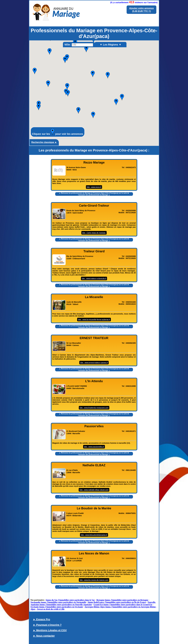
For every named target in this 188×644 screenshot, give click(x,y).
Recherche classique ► (44, 142)
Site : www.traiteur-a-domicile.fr (94, 278)
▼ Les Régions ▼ (111, 45)
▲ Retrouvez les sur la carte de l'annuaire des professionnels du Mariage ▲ (94, 194)
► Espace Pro (42, 619)
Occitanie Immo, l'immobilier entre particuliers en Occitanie (57, 607)
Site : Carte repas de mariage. (94, 233)
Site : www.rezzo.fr (94, 187)
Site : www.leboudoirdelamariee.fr (94, 535)
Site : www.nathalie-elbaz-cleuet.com (94, 490)
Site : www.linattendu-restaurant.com (94, 408)
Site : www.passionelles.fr (94, 447)
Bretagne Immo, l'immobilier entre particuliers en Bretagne (122, 600)
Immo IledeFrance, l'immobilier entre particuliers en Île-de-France (117, 602)
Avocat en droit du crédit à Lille (51, 609)
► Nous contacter (44, 636)
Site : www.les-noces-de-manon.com (94, 580)
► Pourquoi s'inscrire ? (47, 625)
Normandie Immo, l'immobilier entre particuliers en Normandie (58, 602)
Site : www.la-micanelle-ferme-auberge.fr (94, 320)
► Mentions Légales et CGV (50, 630)
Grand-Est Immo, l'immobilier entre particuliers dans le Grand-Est (123, 605)
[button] (48, 84)
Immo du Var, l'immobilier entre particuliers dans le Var (70, 600)
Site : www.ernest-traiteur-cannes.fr (94, 363)
